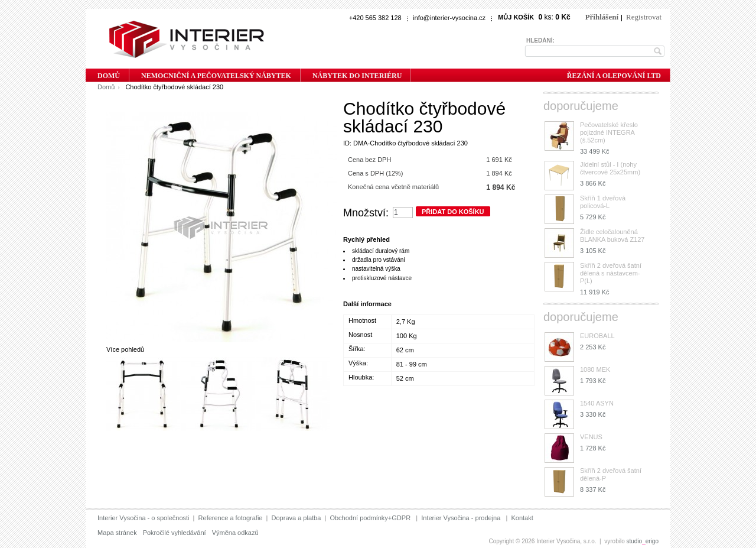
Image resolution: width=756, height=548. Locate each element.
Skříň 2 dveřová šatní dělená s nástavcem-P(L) (611, 273)
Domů (106, 87)
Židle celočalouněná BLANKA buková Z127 (612, 236)
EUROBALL (597, 336)
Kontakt (522, 518)
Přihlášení (602, 17)
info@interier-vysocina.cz (449, 18)
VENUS (591, 437)
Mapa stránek (117, 533)
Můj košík (516, 17)
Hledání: (540, 40)
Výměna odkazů (235, 533)
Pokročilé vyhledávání (175, 533)
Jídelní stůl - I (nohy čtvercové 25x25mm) (610, 168)
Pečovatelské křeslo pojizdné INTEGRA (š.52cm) (609, 132)
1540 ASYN (597, 403)
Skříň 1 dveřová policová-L (603, 202)
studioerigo (643, 541)
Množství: (366, 213)
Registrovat (644, 17)
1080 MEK (595, 369)
